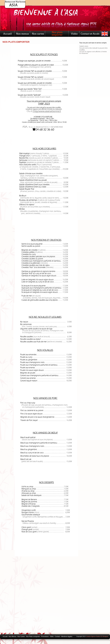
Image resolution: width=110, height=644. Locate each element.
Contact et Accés (90, 34)
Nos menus (22, 34)
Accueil (8, 34)
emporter (57, 35)
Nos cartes (38, 34)
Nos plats (57, 32)
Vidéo (74, 34)
